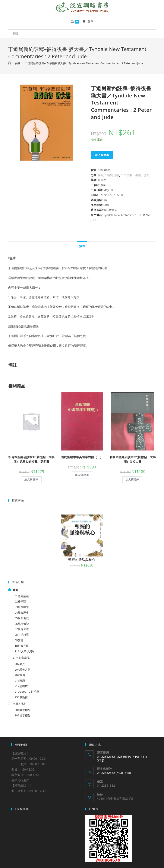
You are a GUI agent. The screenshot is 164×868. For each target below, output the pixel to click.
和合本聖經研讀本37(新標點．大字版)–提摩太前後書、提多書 (31, 459)
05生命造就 (22, 618)
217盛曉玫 (21, 686)
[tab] (82, 246)
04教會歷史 (22, 613)
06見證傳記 (22, 624)
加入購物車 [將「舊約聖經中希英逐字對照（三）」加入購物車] (82, 475)
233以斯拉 (21, 697)
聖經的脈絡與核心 (82, 560)
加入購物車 (102, 155)
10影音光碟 (22, 646)
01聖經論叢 (112, 175)
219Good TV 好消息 (27, 692)
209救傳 (20, 675)
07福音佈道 (22, 629)
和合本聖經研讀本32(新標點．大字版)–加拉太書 (133, 459)
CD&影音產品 (21, 658)
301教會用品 (22, 710)
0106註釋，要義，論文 (135, 175)
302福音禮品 (22, 715)
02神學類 (20, 601)
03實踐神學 (22, 607)
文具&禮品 (19, 704)
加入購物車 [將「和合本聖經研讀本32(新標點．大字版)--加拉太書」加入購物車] (133, 479)
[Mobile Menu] (86, 21)
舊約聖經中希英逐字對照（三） (82, 457)
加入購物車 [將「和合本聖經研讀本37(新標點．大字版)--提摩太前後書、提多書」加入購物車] (31, 479)
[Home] (10, 63)
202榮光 (20, 664)
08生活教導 (22, 635)
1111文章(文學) (24, 651)
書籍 (101, 175)
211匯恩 (20, 681)
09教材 (19, 640)
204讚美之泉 (22, 670)
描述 (82, 246)
